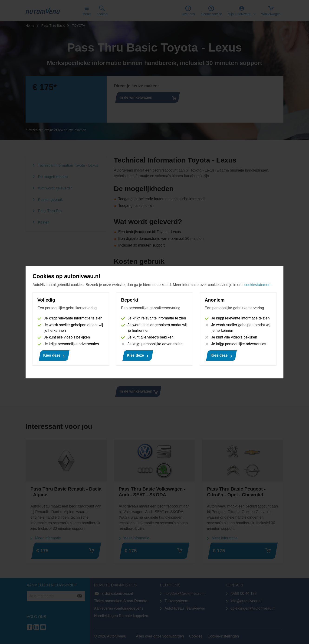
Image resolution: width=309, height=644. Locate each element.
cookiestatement (258, 285)
